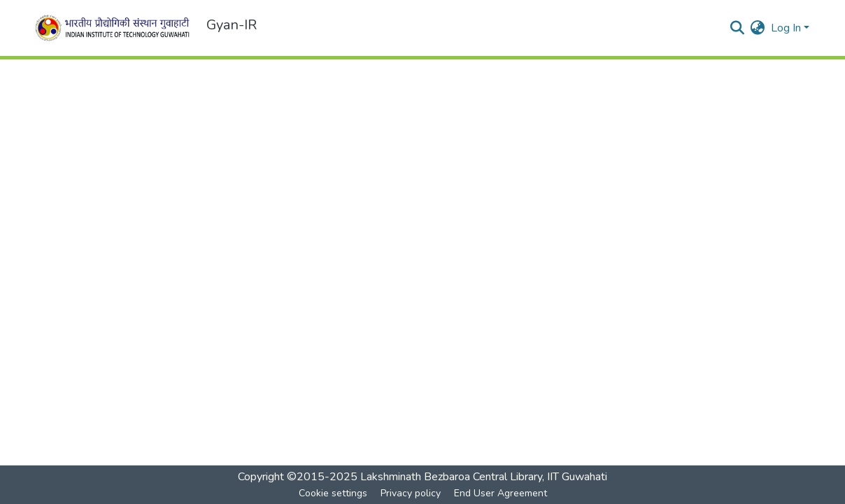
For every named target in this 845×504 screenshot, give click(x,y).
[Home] (115, 28)
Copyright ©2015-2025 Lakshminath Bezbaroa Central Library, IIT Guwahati (422, 477)
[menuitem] (758, 28)
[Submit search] (738, 28)
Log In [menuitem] (786, 28)
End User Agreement (500, 493)
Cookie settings (333, 493)
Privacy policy (411, 493)
